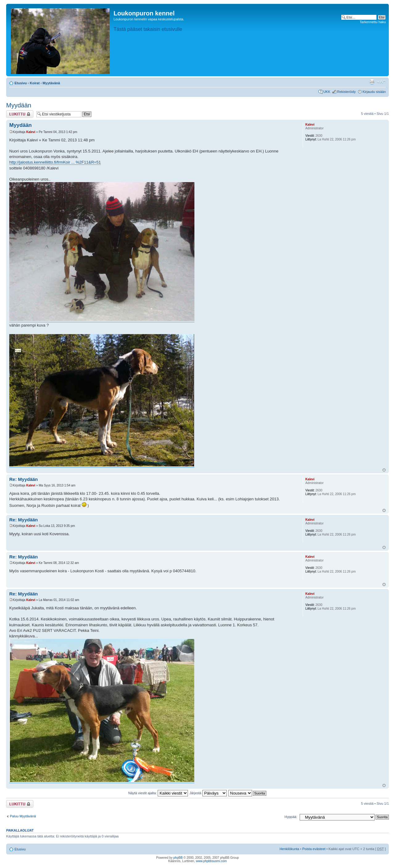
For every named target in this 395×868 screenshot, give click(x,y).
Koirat (35, 83)
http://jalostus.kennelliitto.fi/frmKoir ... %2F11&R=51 (55, 162)
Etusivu (21, 83)
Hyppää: (291, 817)
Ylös (384, 470)
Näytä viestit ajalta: (158, 793)
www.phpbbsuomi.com (211, 861)
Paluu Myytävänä (23, 816)
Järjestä (208, 793)
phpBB (178, 858)
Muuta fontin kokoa (381, 82)
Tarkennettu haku (373, 22)
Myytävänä (51, 83)
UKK (327, 92)
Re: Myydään (24, 479)
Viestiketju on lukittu (20, 114)
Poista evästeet (314, 849)
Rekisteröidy (346, 92)
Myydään (19, 105)
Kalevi (31, 132)
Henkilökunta (289, 849)
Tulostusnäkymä (372, 82)
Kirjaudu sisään (374, 92)
